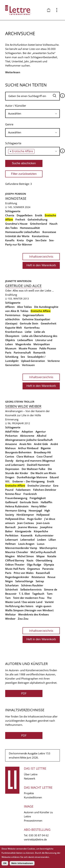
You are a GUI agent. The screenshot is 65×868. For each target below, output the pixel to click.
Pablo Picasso (48, 348)
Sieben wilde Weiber (23, 406)
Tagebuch (38, 594)
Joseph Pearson (16, 194)
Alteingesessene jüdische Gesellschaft (29, 440)
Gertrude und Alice (23, 286)
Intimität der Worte (17, 236)
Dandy (9, 461)
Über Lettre (31, 774)
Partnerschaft (22, 353)
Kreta (20, 240)
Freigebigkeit (38, 498)
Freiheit (20, 219)
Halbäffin (47, 502)
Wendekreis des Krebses (33, 614)
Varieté (49, 602)
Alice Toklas (24, 307)
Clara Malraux (25, 456)
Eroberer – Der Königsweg (29, 481)
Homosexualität (30, 228)
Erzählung (11, 203)
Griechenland (38, 224)
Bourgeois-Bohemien (18, 452)
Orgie (30, 240)
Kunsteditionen (33, 797)
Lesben (42, 540)
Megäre (10, 556)
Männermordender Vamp (21, 548)
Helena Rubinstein (17, 506)
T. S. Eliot (24, 594)
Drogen (10, 477)
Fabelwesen (23, 490)
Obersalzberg (44, 560)
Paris (8, 353)
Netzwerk (30, 778)
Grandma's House (16, 224)
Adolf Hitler (12, 431)
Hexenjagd (35, 510)
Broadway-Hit (42, 452)
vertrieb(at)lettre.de (35, 839)
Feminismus (13, 315)
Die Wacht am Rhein (43, 473)
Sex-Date (41, 240)
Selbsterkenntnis (31, 589)
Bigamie (46, 448)
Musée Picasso (28, 348)
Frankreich (30, 494)
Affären (10, 307)
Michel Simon (26, 556)
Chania (10, 215)
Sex (23, 357)
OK (5, 863)
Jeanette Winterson (18, 281)
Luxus (41, 544)
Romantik (39, 353)
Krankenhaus (14, 332)
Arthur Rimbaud (28, 448)
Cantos (10, 456)
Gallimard (11, 502)
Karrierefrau (32, 328)
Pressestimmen (33, 821)
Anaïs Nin (25, 444)
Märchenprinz (48, 548)
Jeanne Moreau (28, 527)
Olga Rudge (34, 565)
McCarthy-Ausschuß (43, 552)
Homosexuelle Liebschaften (23, 232)
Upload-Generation (33, 361)
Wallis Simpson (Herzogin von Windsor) (29, 610)
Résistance (38, 577)
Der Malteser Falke (34, 469)
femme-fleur (13, 494)
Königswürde (23, 531)
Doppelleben (25, 215)
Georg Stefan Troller (20, 402)
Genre (9, 124)
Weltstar (10, 614)
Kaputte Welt (14, 328)
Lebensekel (27, 540)
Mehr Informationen (22, 863)
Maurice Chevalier (17, 552)
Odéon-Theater (15, 565)
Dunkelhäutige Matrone (32, 477)
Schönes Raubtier (32, 585)
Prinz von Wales (24, 573)
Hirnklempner (25, 515)
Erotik (39, 215)
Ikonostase (16, 198)
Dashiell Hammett (38, 465)
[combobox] (32, 114)
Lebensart (12, 540)
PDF (24, 693)
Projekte (29, 793)
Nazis (30, 560)
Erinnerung (12, 419)
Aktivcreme (27, 436)
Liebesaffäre (25, 340)
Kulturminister (44, 535)
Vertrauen (28, 365)
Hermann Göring (16, 510)
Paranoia (48, 569)
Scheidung (12, 357)
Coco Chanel (44, 456)
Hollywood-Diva (15, 519)
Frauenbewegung (16, 498)
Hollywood (43, 515)
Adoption (27, 431)
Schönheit (12, 589)
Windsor (10, 619)
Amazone (11, 444)
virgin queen (44, 606)
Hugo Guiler (34, 519)
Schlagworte (13, 143)
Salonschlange (24, 581)
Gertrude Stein (29, 323)
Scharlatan (12, 585)
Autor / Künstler (16, 106)
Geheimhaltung (37, 219)
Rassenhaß (43, 573)
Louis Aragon (26, 544)
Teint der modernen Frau (29, 598)
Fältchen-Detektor (45, 490)
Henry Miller (39, 506)
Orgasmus (34, 569)
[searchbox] (32, 114)
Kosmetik (27, 535)
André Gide (41, 444)
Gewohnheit (49, 323)
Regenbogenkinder (17, 577)
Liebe (28, 332)
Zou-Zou (23, 619)
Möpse (41, 556)
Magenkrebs (23, 344)
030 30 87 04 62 (39, 835)
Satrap (40, 581)
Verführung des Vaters (19, 606)
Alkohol (42, 436)
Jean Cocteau (26, 523)
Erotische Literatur (39, 486)
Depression (12, 469)
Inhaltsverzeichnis (41, 256)
